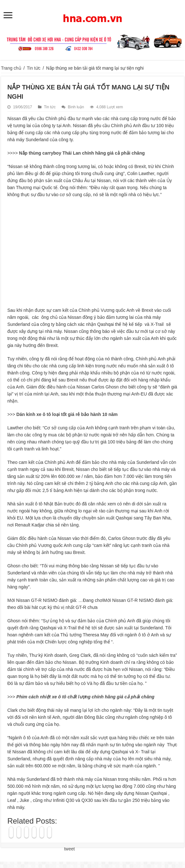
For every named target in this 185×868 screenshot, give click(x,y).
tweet (69, 849)
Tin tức (34, 68)
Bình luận (76, 107)
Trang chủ (11, 68)
